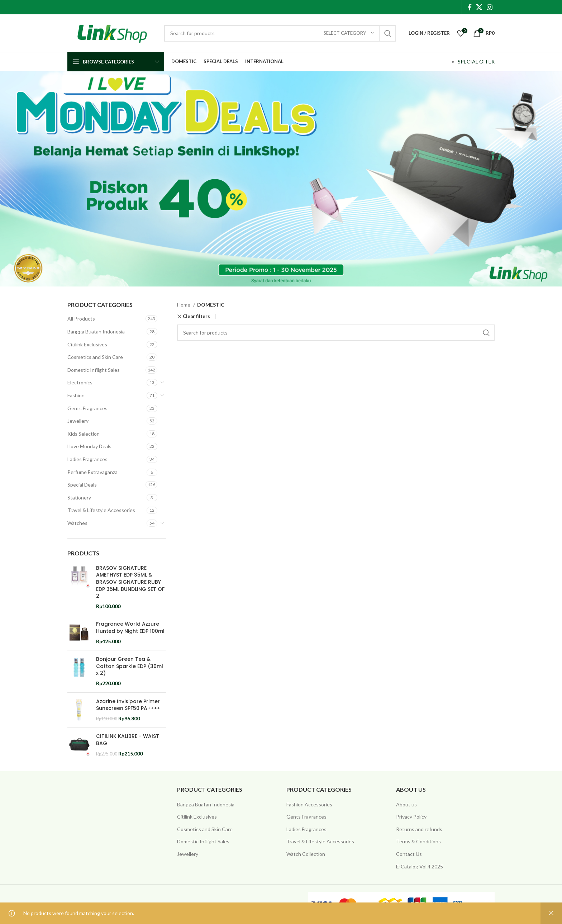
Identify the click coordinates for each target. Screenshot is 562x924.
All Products (81, 319)
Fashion (76, 395)
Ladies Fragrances (87, 459)
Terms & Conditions (418, 841)
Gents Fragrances (87, 408)
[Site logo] (112, 32)
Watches (77, 523)
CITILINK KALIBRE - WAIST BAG (128, 740)
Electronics (80, 382)
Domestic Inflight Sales (94, 370)
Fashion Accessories (309, 804)
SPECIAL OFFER (476, 61)
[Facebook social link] (470, 7)
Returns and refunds (419, 829)
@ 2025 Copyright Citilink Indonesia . (109, 904)
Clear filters (196, 316)
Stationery (79, 497)
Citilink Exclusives (87, 344)
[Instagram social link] (490, 7)
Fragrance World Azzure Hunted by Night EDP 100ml (130, 628)
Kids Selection (84, 434)
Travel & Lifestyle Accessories (101, 510)
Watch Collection (306, 854)
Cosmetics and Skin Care (95, 357)
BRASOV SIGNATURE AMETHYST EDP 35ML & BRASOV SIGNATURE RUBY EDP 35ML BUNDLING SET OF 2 (130, 582)
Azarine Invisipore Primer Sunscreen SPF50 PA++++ (128, 705)
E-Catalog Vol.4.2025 (420, 866)
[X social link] (479, 7)
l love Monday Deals (89, 446)
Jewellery (78, 421)
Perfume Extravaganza (92, 472)
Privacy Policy (411, 817)
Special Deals (82, 485)
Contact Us (409, 854)
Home (184, 305)
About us (406, 804)
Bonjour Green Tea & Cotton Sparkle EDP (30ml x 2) (130, 666)
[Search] (280, 33)
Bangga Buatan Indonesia (96, 331)
